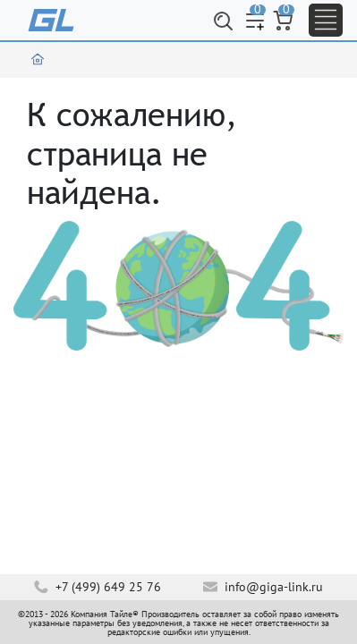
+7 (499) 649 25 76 (98, 587)
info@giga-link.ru (263, 587)
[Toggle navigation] (326, 20)
